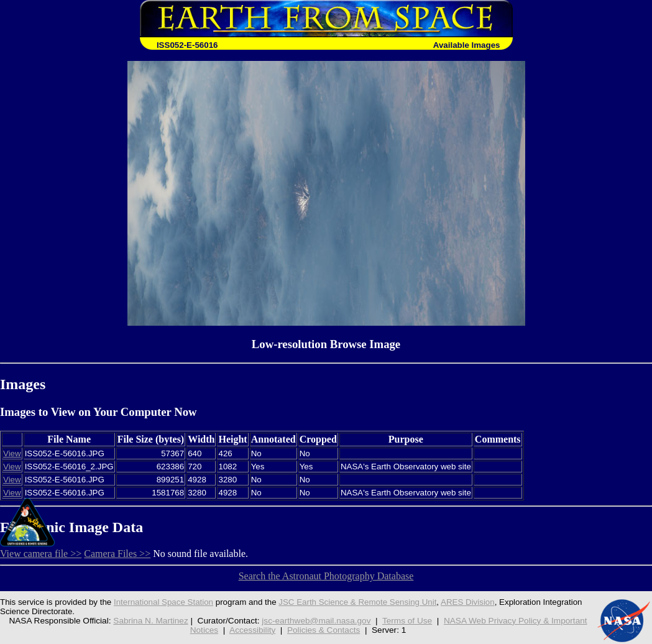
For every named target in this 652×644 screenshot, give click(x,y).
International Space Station (163, 602)
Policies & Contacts (324, 630)
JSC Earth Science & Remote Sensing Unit (357, 602)
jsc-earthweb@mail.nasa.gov (316, 621)
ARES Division (468, 602)
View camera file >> (41, 554)
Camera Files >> (117, 554)
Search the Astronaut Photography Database (326, 576)
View (12, 453)
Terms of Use (407, 621)
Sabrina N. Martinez (150, 621)
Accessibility (252, 630)
